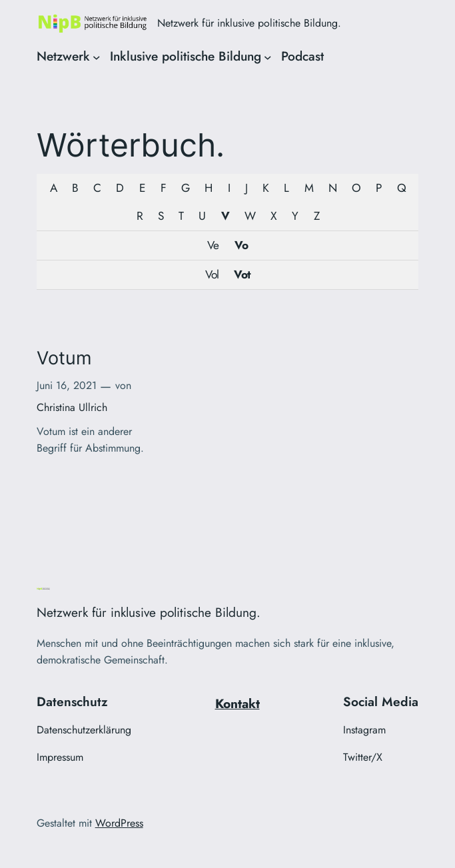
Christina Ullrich (72, 407)
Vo (241, 245)
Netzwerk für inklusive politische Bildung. (249, 23)
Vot (242, 274)
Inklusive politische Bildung (186, 56)
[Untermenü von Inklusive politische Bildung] (268, 57)
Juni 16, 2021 (67, 385)
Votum (64, 358)
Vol (212, 274)
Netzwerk (63, 56)
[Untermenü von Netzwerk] (97, 57)
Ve (213, 245)
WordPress (119, 823)
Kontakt (237, 703)
